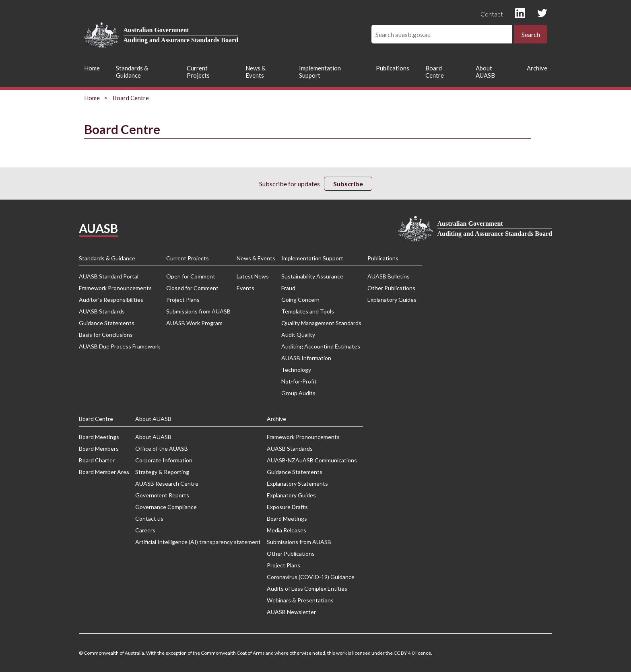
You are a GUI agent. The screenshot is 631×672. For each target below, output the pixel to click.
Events (245, 288)
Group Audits (298, 393)
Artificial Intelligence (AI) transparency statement (198, 542)
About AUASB (485, 72)
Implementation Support (320, 72)
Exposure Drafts (287, 507)
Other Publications (391, 288)
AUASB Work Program (194, 323)
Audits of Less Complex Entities (307, 589)
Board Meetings (99, 437)
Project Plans (183, 300)
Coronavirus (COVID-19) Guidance (311, 577)
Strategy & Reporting (162, 472)
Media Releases (287, 530)
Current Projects (198, 72)
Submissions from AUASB (198, 311)
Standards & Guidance (132, 72)
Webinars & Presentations (300, 600)
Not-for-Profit (299, 381)
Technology (296, 370)
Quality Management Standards (321, 323)
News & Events (256, 72)
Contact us (149, 518)
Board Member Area (104, 472)
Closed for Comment (192, 288)
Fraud (288, 288)
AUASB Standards (102, 311)
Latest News (253, 276)
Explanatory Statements (297, 483)
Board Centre (435, 72)
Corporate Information (164, 460)
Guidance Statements (107, 323)
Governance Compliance (166, 507)
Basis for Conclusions (106, 335)
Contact (492, 14)
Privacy (258, 229)
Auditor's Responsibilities (111, 300)
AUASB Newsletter (291, 612)
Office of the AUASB (162, 448)
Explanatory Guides (392, 300)
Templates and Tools (308, 311)
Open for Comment (191, 276)
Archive (537, 68)
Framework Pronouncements (115, 288)
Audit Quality (298, 335)
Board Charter (97, 460)
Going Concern (300, 300)
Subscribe (348, 184)
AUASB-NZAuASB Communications (312, 460)
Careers (145, 530)
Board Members (99, 448)
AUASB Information (306, 358)
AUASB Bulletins (389, 276)
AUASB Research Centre (167, 483)
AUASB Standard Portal (109, 276)
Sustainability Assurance (312, 276)
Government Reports (162, 495)
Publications (393, 68)
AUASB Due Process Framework (120, 346)
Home (92, 68)
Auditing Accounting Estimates (321, 346)
